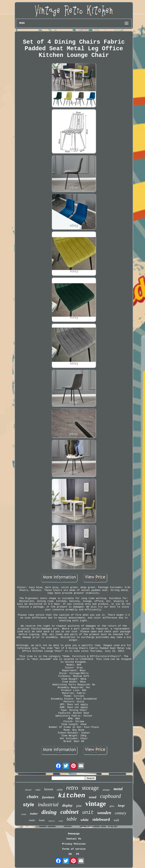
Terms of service (74, 849)
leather (34, 814)
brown (49, 789)
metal (118, 789)
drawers (52, 821)
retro (72, 788)
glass (112, 806)
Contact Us (74, 839)
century (121, 813)
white (85, 820)
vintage (96, 804)
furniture (48, 797)
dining (49, 812)
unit (88, 813)
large (121, 806)
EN (70, 854)
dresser (28, 790)
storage (90, 788)
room (61, 821)
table (72, 819)
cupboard (110, 796)
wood (93, 797)
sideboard (101, 819)
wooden (104, 813)
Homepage (74, 834)
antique (106, 790)
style (28, 805)
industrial (48, 804)
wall (116, 820)
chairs (33, 797)
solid (60, 790)
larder (24, 814)
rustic (32, 820)
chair (38, 790)
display (67, 805)
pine (79, 806)
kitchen (72, 796)
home (42, 820)
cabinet (69, 812)
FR (78, 854)
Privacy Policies (74, 844)
